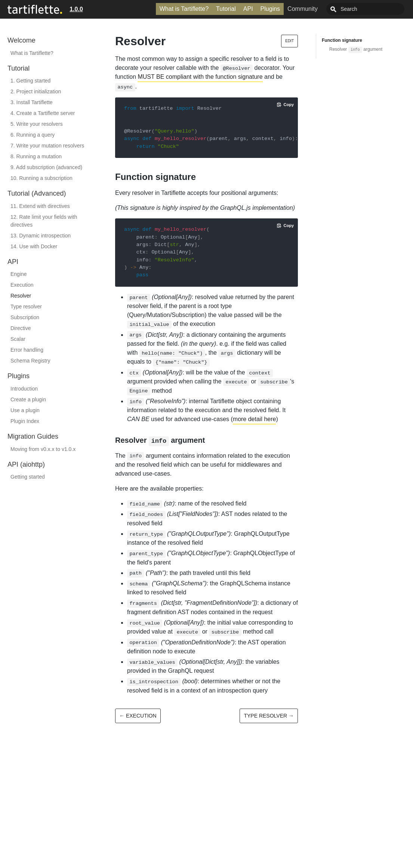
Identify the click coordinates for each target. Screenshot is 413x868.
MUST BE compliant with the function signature (200, 77)
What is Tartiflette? (201, 9)
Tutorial (243, 9)
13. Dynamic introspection (41, 236)
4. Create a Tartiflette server (43, 113)
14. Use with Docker (34, 246)
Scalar (18, 339)
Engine (19, 274)
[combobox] (374, 9)
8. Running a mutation (36, 156)
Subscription (25, 317)
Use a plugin (25, 410)
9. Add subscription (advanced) (46, 167)
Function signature (342, 40)
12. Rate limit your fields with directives (44, 221)
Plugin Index (25, 421)
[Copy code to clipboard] (285, 105)
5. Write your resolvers (37, 124)
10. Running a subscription (41, 178)
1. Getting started (30, 81)
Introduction (24, 389)
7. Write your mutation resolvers (47, 146)
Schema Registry (30, 361)
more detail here (255, 419)
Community (319, 9)
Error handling (27, 350)
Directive (21, 328)
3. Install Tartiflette (32, 102)
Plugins (287, 9)
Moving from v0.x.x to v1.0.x (43, 449)
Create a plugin (28, 399)
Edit (289, 41)
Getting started (28, 477)
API (265, 9)
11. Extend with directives (40, 206)
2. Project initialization (36, 91)
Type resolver (26, 307)
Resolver (21, 296)
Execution (22, 285)
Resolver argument (356, 49)
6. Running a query (33, 135)
